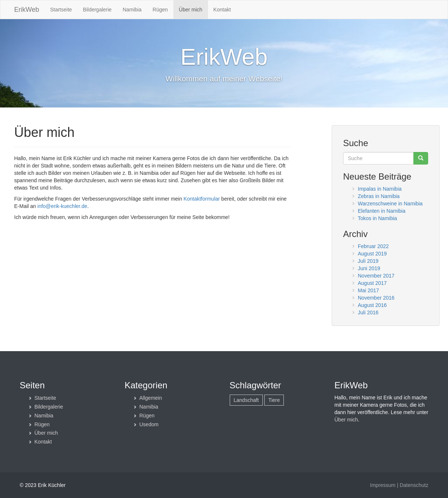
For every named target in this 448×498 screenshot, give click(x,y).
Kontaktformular (202, 199)
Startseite (61, 10)
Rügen (160, 10)
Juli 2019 (368, 261)
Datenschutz (414, 485)
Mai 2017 (368, 290)
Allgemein (151, 398)
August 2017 (372, 283)
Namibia (132, 10)
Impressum (383, 485)
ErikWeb (27, 10)
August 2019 (372, 254)
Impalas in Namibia (380, 189)
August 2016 (372, 305)
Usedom (149, 424)
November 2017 (376, 276)
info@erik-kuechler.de (63, 206)
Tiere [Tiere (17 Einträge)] (274, 400)
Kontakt (222, 10)
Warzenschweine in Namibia (390, 204)
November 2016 (376, 298)
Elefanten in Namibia (382, 211)
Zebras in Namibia (379, 196)
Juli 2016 (368, 312)
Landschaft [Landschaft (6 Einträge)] (246, 400)
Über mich (191, 10)
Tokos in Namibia (378, 218)
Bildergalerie (97, 10)
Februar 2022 (373, 246)
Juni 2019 (369, 268)
